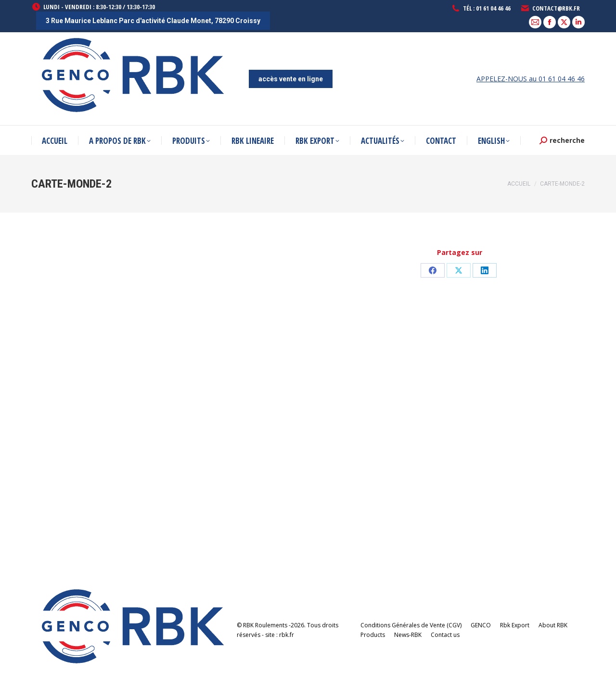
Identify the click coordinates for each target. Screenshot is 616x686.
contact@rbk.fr (550, 8)
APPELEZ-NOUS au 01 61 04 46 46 (531, 79)
